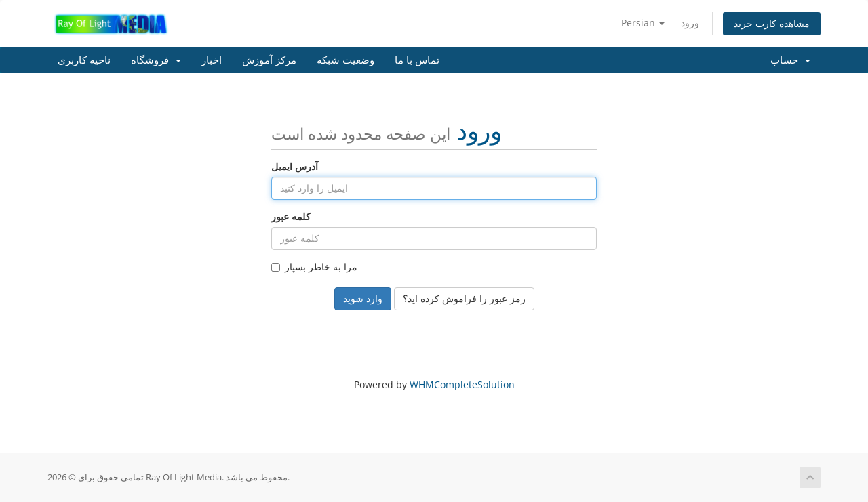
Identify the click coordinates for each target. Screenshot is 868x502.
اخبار (212, 60)
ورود (690, 23)
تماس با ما (417, 60)
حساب (790, 60)
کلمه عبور (291, 216)
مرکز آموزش (269, 60)
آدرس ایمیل (295, 166)
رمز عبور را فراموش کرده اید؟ (464, 298)
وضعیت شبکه (346, 60)
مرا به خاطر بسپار (314, 267)
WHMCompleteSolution (462, 384)
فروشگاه (156, 60)
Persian (643, 23)
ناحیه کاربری (84, 60)
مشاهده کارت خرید (772, 23)
